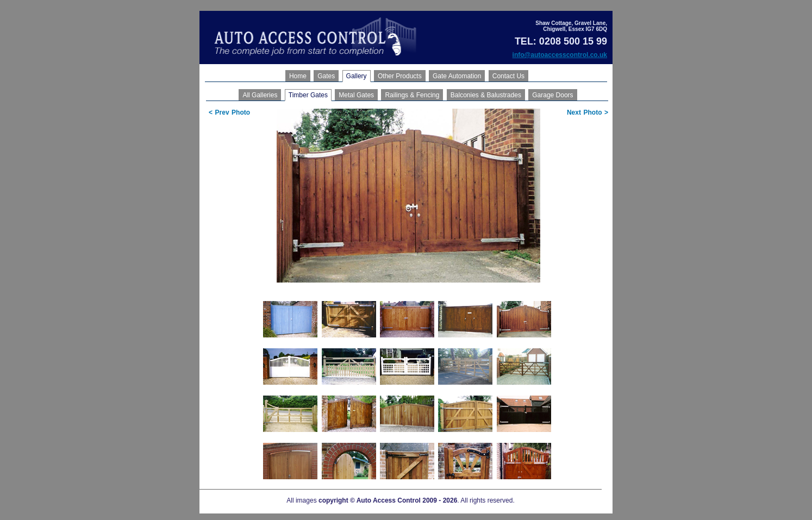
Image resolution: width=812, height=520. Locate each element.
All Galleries (260, 95)
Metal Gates (356, 95)
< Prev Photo (229, 112)
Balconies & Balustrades (486, 95)
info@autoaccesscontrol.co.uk (560, 55)
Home (298, 76)
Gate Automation (457, 76)
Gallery (357, 76)
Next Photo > (588, 112)
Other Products (400, 76)
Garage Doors (552, 95)
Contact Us (508, 76)
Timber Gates (308, 95)
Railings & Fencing (412, 95)
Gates (326, 76)
